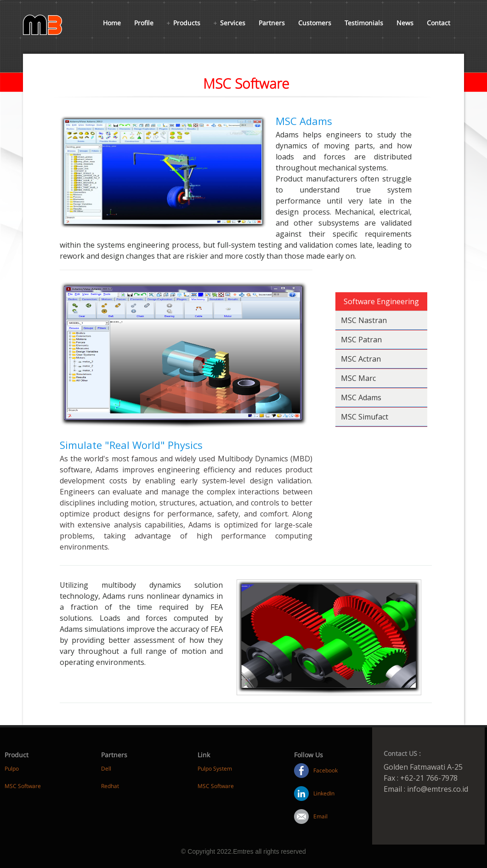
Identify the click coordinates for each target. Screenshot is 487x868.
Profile (144, 23)
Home (112, 23)
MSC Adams (361, 397)
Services (233, 23)
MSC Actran (361, 359)
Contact (439, 23)
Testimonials (364, 23)
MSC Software (23, 786)
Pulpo (12, 769)
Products (187, 23)
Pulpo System (215, 769)
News (405, 23)
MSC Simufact (365, 417)
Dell (106, 769)
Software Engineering (381, 301)
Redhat (110, 786)
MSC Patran (361, 340)
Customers (315, 23)
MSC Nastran (364, 320)
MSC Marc (358, 378)
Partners (272, 23)
